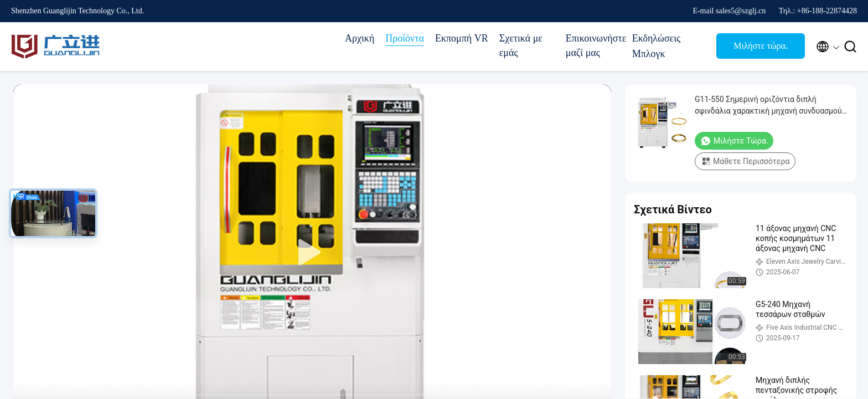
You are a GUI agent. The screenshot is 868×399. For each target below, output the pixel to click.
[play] (312, 253)
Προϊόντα (405, 38)
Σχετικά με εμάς (521, 45)
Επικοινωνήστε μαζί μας (593, 45)
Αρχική (360, 38)
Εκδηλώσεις (656, 38)
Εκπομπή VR (462, 38)
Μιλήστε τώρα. (761, 46)
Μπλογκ (649, 54)
